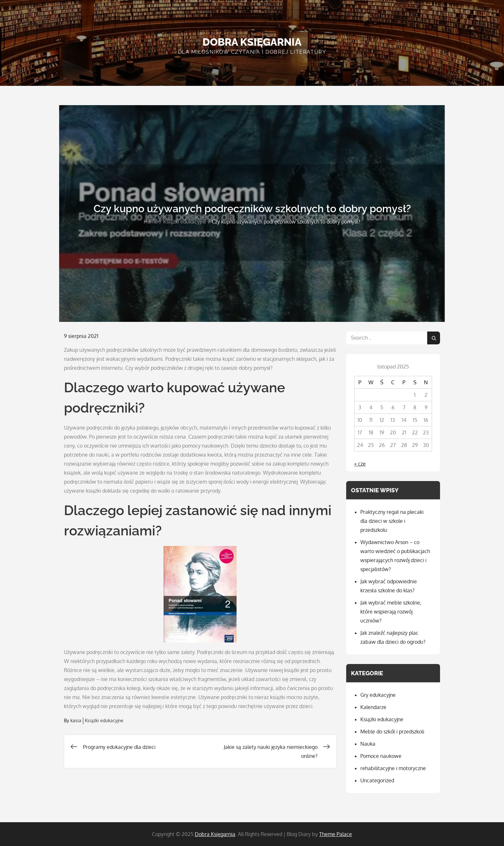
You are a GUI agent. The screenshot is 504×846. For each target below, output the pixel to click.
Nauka (368, 744)
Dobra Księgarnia (252, 42)
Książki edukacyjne (104, 720)
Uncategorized (377, 780)
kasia (76, 720)
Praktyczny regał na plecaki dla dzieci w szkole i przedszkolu (392, 521)
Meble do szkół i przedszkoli (392, 732)
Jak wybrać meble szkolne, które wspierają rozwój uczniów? (391, 612)
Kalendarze (373, 707)
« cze (360, 464)
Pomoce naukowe (381, 756)
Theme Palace (336, 834)
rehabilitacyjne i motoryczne (393, 768)
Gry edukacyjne (378, 695)
